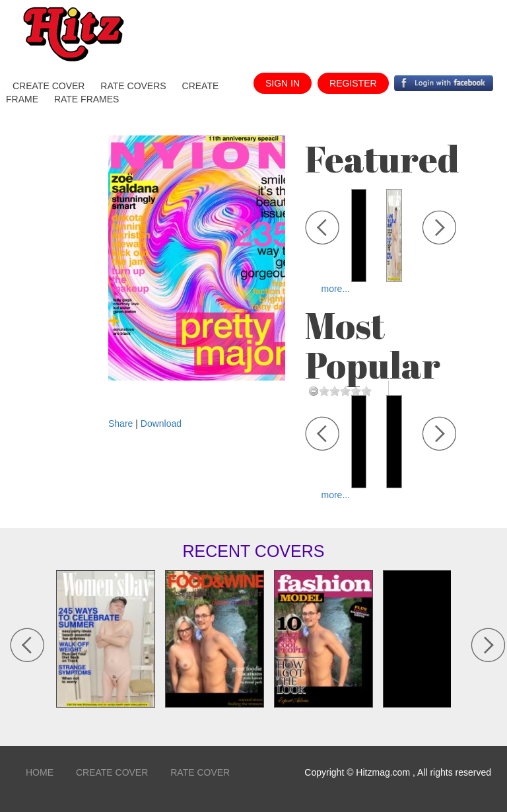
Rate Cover (200, 772)
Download (161, 424)
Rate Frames (87, 99)
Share (122, 424)
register (353, 83)
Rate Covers (133, 86)
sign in (283, 83)
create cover (49, 86)
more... (336, 289)
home (40, 772)
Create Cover (112, 772)
